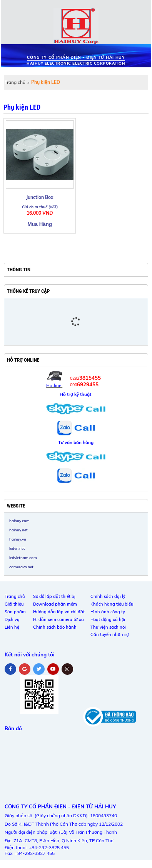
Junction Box (40, 197)
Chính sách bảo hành (55, 627)
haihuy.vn (18, 539)
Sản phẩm (15, 612)
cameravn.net (21, 567)
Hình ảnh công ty (108, 612)
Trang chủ (15, 82)
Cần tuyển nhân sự (110, 634)
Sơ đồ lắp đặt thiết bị (54, 596)
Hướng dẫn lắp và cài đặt (59, 612)
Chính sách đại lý (108, 596)
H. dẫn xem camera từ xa (58, 619)
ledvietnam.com (23, 558)
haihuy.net (18, 530)
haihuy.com (19, 521)
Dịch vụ (12, 619)
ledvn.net (17, 548)
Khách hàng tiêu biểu (112, 604)
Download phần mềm (55, 604)
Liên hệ (12, 627)
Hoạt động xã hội (108, 619)
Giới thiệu (14, 604)
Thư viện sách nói (108, 627)
